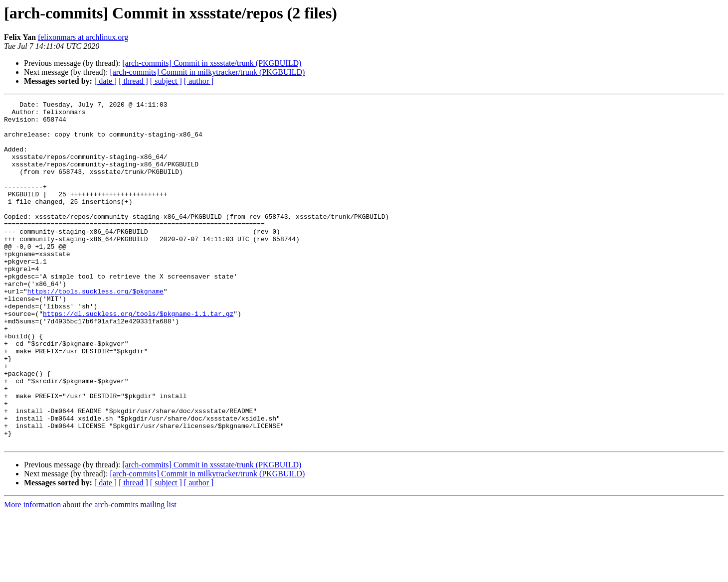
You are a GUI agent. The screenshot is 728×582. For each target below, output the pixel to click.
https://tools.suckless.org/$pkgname (95, 330)
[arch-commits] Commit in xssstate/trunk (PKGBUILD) (212, 63)
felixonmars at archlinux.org (83, 37)
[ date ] (105, 81)
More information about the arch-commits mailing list (90, 573)
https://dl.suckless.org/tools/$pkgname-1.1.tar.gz (138, 357)
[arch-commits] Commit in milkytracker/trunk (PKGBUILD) (207, 72)
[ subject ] (166, 81)
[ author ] (199, 81)
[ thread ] (133, 81)
